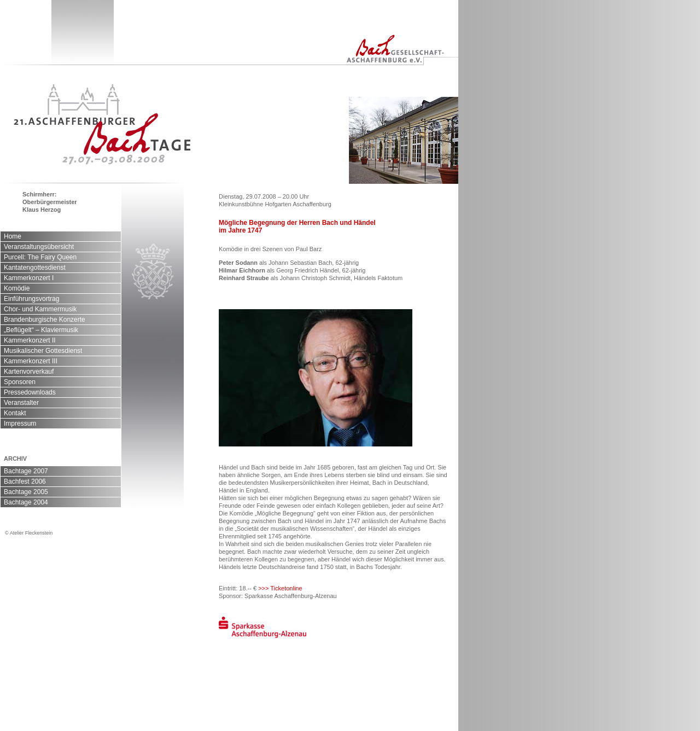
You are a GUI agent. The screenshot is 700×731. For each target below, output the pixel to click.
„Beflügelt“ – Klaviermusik (41, 330)
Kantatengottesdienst (35, 268)
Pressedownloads (30, 392)
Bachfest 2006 (25, 481)
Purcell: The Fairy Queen (40, 257)
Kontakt (15, 413)
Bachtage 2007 (26, 471)
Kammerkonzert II (30, 340)
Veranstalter (21, 403)
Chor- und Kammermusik (40, 309)
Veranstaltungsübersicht (39, 247)
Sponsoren (20, 382)
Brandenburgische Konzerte (45, 320)
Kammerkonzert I (29, 278)
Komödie (17, 288)
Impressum (20, 423)
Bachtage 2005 (26, 492)
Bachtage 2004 (26, 502)
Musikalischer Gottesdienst (43, 351)
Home (13, 236)
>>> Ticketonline (280, 588)
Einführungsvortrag (31, 299)
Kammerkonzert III (31, 361)
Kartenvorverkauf (29, 372)
